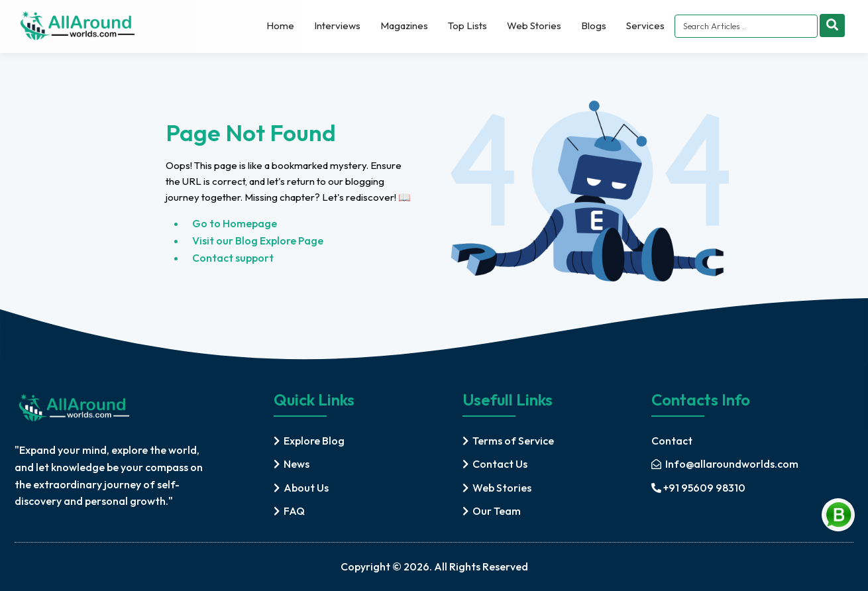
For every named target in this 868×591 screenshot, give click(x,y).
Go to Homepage (235, 223)
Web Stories (534, 26)
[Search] (832, 26)
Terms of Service (513, 441)
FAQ (294, 511)
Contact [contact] (672, 441)
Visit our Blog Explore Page (258, 241)
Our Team (497, 511)
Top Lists (467, 26)
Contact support (233, 258)
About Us (306, 488)
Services (645, 26)
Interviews (337, 26)
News (297, 464)
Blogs (594, 26)
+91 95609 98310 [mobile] (698, 488)
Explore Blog (314, 441)
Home (280, 26)
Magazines (404, 26)
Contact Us (500, 464)
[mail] (725, 464)
